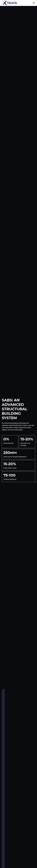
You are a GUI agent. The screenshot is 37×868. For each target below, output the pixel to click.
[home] (10, 3)
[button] (33, 3)
